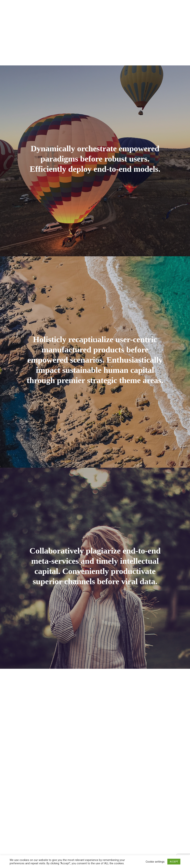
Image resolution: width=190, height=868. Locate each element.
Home (34, 5)
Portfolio (137, 5)
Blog (155, 5)
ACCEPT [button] (174, 862)
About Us (51, 5)
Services (71, 5)
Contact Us (174, 5)
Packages (114, 5)
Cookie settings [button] (155, 862)
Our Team (93, 5)
